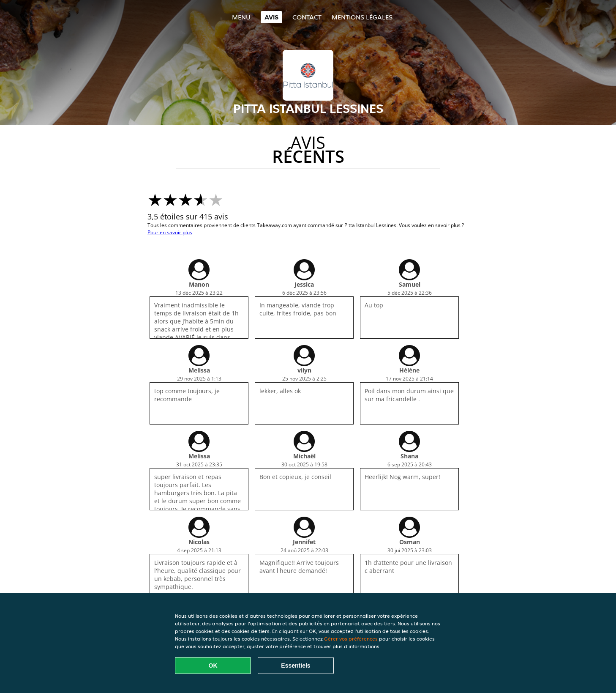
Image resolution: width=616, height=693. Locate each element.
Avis (271, 17)
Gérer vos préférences (351, 639)
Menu (241, 17)
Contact (307, 17)
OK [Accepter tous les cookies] (213, 666)
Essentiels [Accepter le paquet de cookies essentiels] (296, 666)
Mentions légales (362, 17)
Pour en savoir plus (170, 232)
